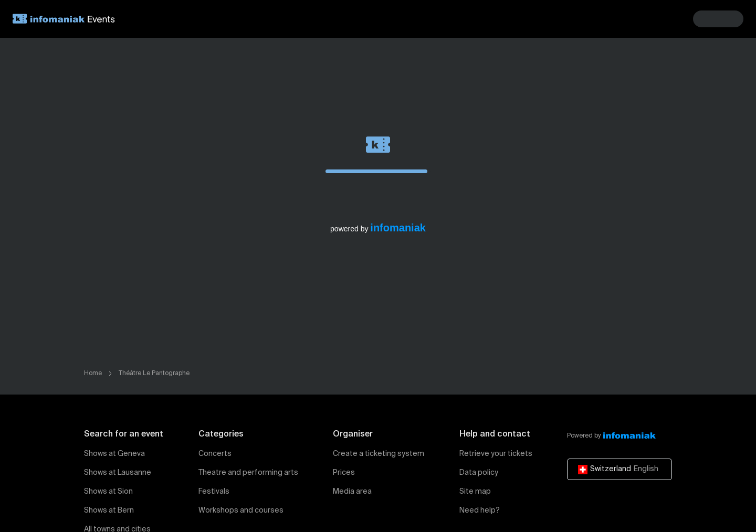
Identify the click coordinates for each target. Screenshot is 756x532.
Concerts (215, 454)
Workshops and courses (241, 510)
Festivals (214, 492)
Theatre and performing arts (248, 473)
